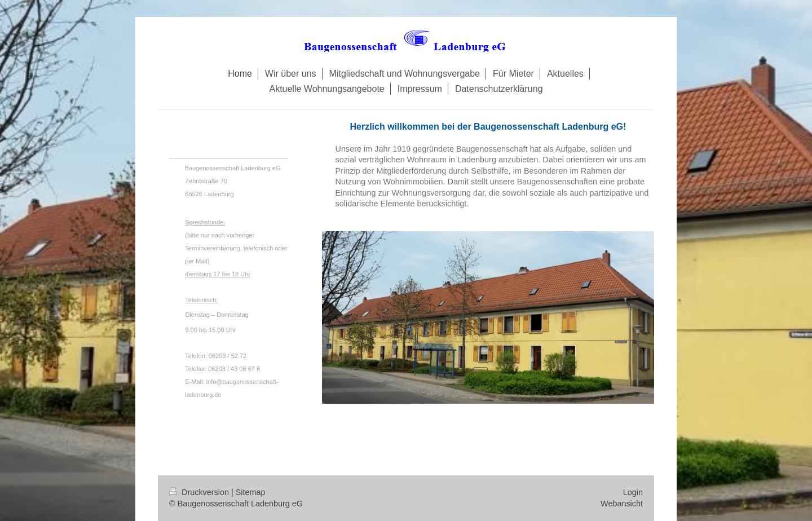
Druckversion (200, 492)
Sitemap (251, 492)
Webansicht (622, 504)
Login (633, 492)
